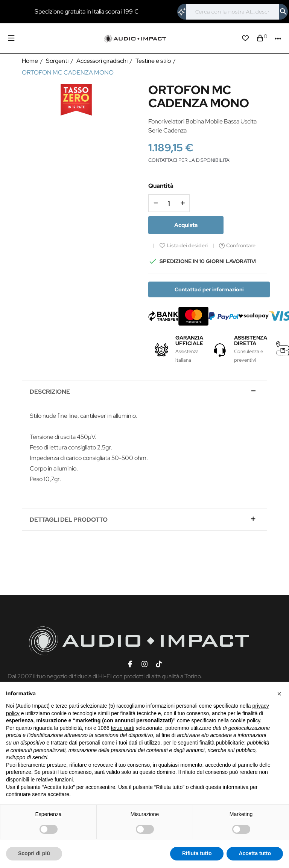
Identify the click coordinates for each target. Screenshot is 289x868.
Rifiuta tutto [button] (197, 853)
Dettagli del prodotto (69, 520)
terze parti (123, 728)
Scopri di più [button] (34, 853)
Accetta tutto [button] (255, 853)
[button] (279, 694)
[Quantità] (169, 203)
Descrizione (50, 392)
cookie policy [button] (245, 720)
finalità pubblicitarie (222, 743)
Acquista (186, 225)
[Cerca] (233, 12)
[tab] (144, 392)
